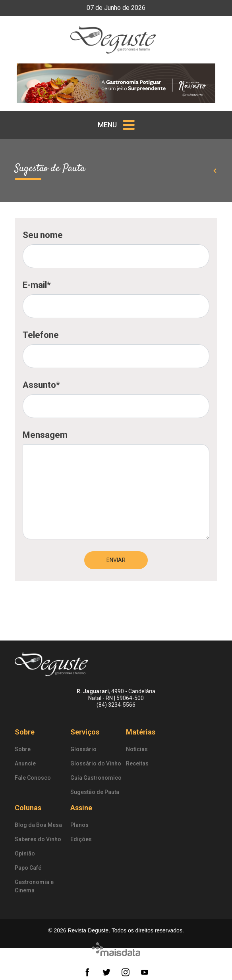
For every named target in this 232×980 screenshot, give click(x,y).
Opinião (25, 853)
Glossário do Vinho (96, 763)
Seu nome (43, 235)
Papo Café (28, 868)
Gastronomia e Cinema (34, 886)
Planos (79, 825)
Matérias (141, 732)
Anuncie (25, 763)
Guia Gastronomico (96, 778)
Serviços (85, 732)
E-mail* (37, 285)
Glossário (83, 749)
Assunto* (41, 385)
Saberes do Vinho (38, 839)
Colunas (28, 808)
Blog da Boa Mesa (38, 825)
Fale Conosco (33, 778)
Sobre (25, 732)
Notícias (137, 749)
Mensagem (45, 435)
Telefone (41, 335)
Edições (81, 839)
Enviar (116, 560)
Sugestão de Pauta (95, 792)
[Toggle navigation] (116, 125)
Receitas (137, 763)
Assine (81, 808)
